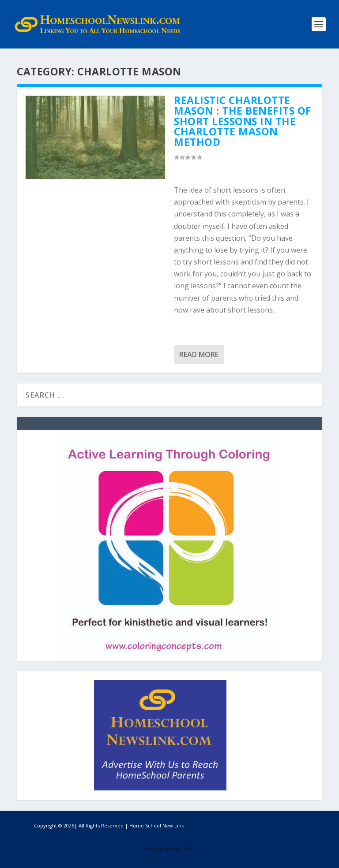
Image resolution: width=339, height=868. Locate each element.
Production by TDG (169, 848)
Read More (199, 354)
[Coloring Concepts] (169, 655)
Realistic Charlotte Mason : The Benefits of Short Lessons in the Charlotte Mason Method (243, 121)
